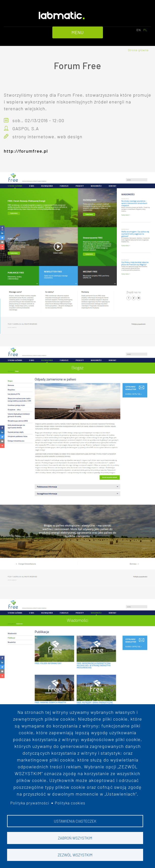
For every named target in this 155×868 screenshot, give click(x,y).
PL (145, 30)
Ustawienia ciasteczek (75, 821)
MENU (78, 32)
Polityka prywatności (30, 803)
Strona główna (138, 50)
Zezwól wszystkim (75, 855)
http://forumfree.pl (26, 151)
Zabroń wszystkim (75, 838)
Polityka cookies (70, 803)
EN (139, 30)
